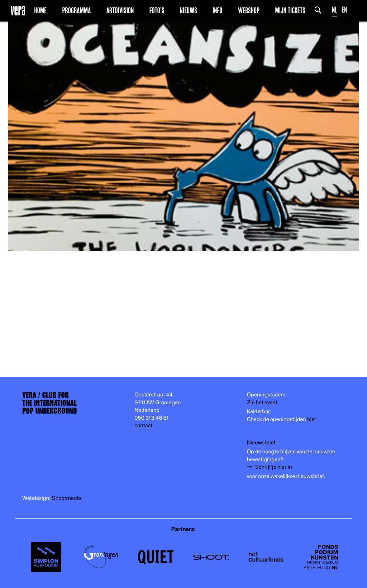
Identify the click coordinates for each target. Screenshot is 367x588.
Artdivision (120, 10)
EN (344, 10)
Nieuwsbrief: (262, 443)
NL (335, 10)
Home (40, 10)
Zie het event (262, 403)
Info (217, 10)
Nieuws (189, 10)
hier (312, 420)
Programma (76, 10)
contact (143, 426)
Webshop (249, 10)
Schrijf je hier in (274, 467)
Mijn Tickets (290, 10)
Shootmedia (67, 498)
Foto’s (157, 10)
